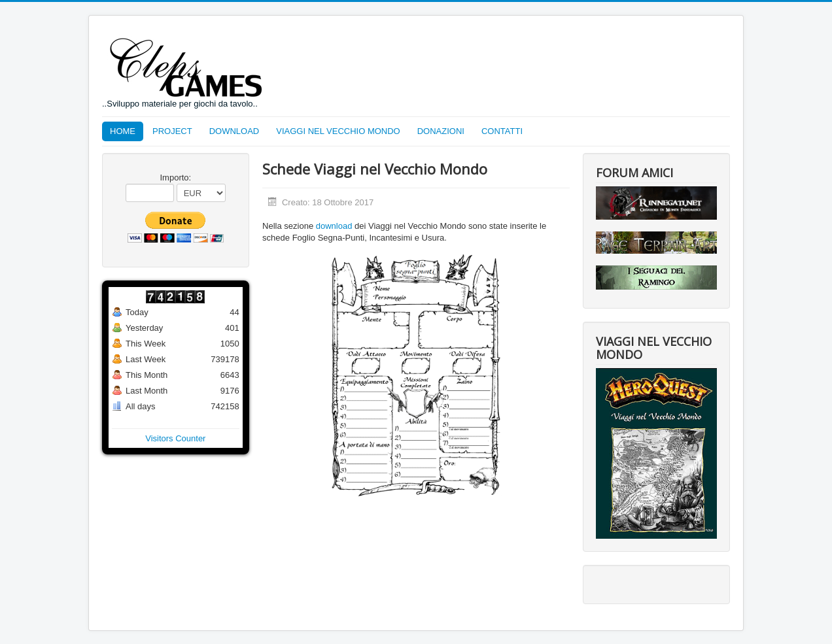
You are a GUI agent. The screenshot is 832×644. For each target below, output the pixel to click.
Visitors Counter (175, 438)
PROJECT (172, 131)
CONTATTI (502, 131)
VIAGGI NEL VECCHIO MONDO (338, 131)
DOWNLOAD (234, 131)
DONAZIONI (441, 131)
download (334, 226)
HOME (123, 131)
